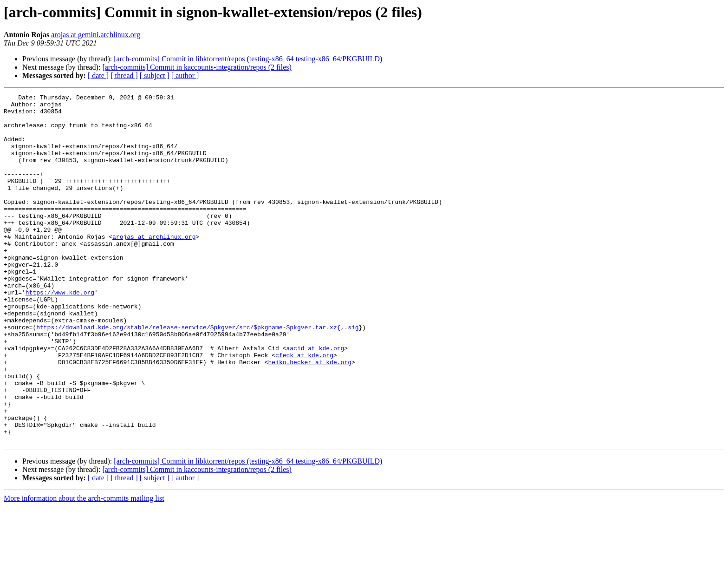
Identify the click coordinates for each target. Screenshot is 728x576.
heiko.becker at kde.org (309, 416)
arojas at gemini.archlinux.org (96, 35)
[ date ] (98, 75)
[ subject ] (155, 75)
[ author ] (185, 75)
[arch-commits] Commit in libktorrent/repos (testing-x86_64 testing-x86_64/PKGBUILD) (248, 59)
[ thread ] (124, 75)
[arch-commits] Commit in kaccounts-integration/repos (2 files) (197, 67)
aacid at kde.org (315, 399)
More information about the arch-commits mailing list (84, 568)
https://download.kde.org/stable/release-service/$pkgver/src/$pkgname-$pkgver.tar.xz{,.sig (197, 374)
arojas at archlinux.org (154, 266)
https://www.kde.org (60, 333)
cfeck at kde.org (304, 408)
